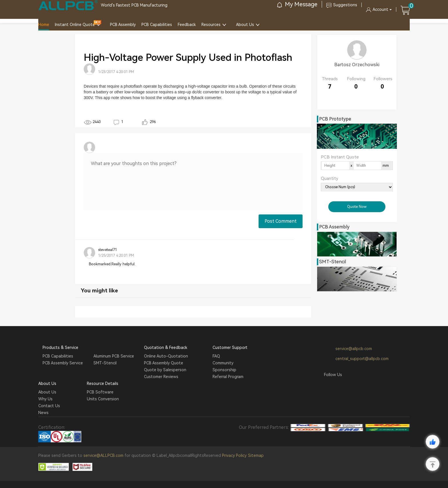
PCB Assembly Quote (164, 363)
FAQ (216, 356)
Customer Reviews (161, 377)
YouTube (361, 385)
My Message (297, 4)
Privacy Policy (234, 455)
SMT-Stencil (105, 363)
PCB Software (100, 392)
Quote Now (357, 207)
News (43, 413)
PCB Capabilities (157, 25)
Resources (211, 25)
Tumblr (350, 385)
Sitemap (256, 455)
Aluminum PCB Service (114, 356)
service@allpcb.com (348, 349)
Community (223, 363)
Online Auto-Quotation (166, 356)
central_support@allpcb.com (356, 359)
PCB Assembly (123, 25)
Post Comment (281, 221)
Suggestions (342, 5)
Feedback (187, 25)
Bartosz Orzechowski (357, 65)
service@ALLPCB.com (103, 455)
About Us (245, 25)
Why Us (45, 399)
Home (44, 25)
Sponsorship (224, 370)
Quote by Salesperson (165, 370)
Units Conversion (103, 399)
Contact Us (49, 406)
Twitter (339, 385)
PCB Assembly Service (63, 363)
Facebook (328, 385)
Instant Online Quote (75, 25)
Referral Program (228, 377)
